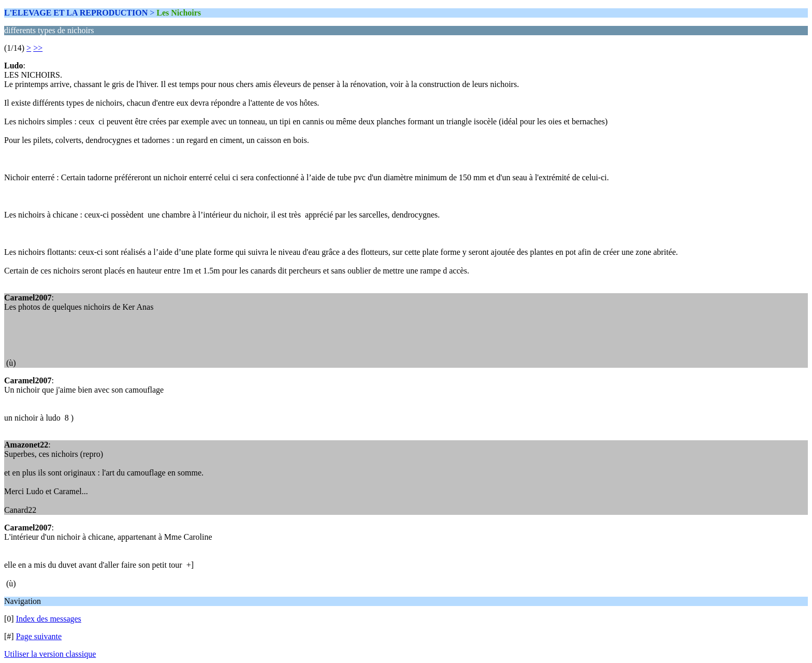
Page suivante (39, 636)
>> (38, 48)
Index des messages (49, 619)
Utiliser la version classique (50, 654)
